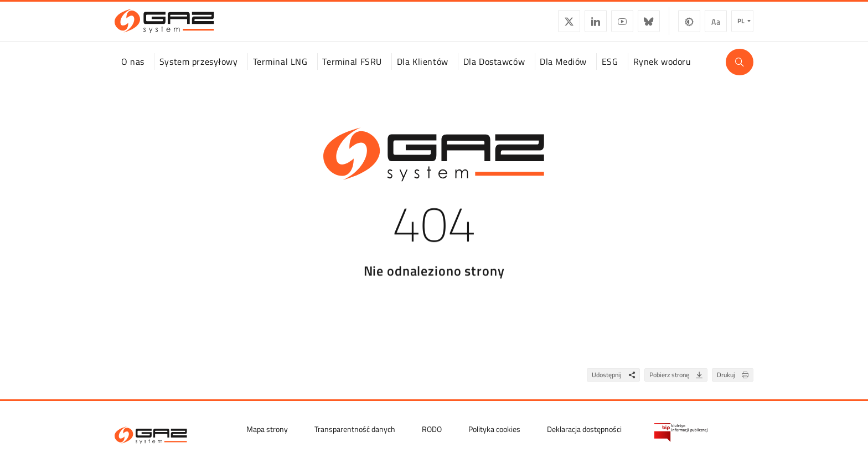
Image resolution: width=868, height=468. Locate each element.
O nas (133, 71)
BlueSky (649, 25)
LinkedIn (596, 25)
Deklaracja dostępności (584, 428)
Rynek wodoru (662, 71)
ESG (610, 71)
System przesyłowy (199, 71)
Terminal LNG (280, 71)
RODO (432, 428)
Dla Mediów (563, 71)
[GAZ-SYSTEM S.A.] (164, 25)
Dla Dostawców (494, 71)
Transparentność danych (355, 428)
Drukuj (735, 385)
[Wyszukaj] (740, 72)
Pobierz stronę (678, 385)
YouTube (622, 25)
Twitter (569, 25)
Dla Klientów (423, 71)
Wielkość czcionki (716, 25)
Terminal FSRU (352, 71)
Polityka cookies (494, 428)
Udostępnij (616, 385)
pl (741, 25)
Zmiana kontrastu (689, 25)
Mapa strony (267, 428)
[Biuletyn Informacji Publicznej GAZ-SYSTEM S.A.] (681, 432)
